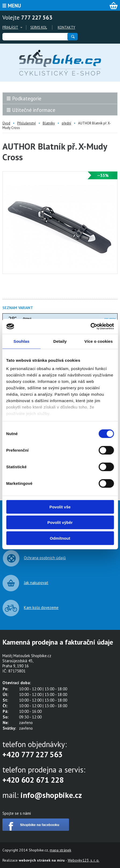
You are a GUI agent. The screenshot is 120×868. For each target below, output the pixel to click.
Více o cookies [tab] (99, 341)
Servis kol (39, 27)
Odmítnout (60, 538)
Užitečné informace (34, 110)
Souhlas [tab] (21, 341)
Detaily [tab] (60, 341)
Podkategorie (27, 98)
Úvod (6, 123)
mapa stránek (60, 850)
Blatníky (49, 123)
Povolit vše (60, 507)
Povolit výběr (60, 522)
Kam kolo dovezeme (41, 608)
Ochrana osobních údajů (45, 558)
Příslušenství (26, 123)
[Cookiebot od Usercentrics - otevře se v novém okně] (90, 326)
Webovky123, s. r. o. (83, 860)
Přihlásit (10, 27)
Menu (14, 6)
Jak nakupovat (36, 583)
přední (66, 123)
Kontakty (66, 27)
